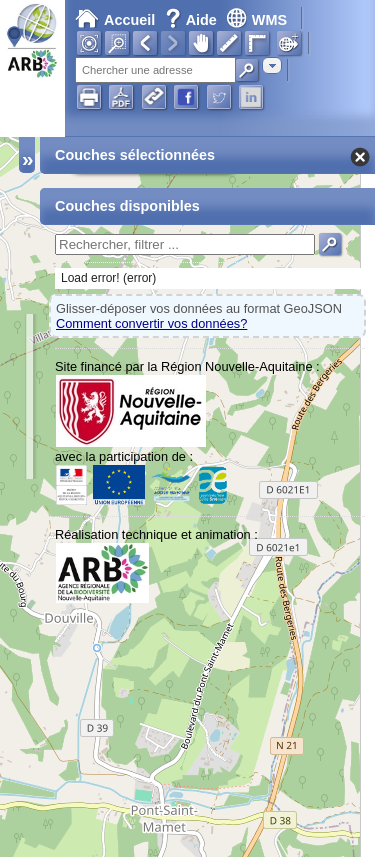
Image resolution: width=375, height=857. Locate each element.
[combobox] (272, 65)
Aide (193, 20)
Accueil (115, 20)
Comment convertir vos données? (151, 323)
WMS (256, 20)
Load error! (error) (108, 278)
